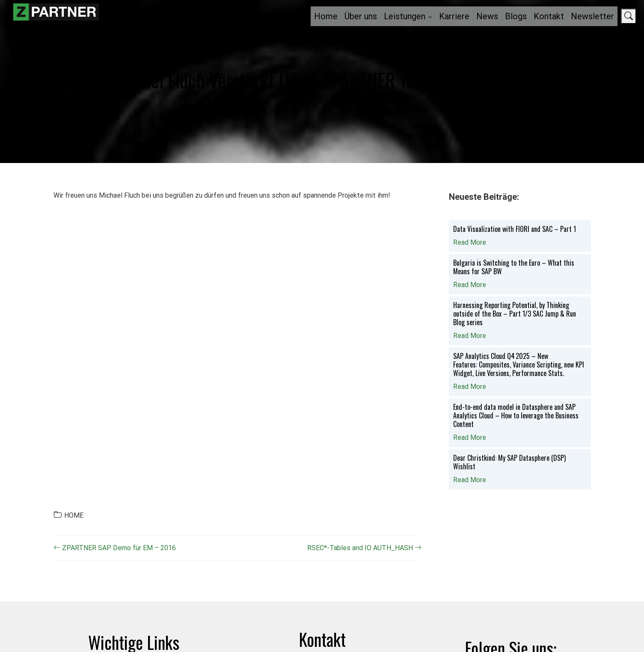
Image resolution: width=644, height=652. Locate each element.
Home (326, 16)
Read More (470, 242)
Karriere (454, 16)
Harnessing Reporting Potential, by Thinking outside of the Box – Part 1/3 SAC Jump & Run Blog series (515, 314)
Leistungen (405, 16)
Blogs (516, 16)
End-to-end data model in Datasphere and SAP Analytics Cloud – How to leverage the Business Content (516, 415)
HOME (74, 515)
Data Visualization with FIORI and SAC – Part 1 (515, 229)
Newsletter (592, 16)
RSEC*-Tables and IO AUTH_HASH (364, 548)
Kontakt (549, 16)
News (487, 16)
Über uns (361, 16)
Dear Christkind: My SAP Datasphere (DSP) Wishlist (509, 462)
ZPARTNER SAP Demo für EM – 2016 (115, 548)
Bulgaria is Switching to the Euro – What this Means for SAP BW (514, 267)
